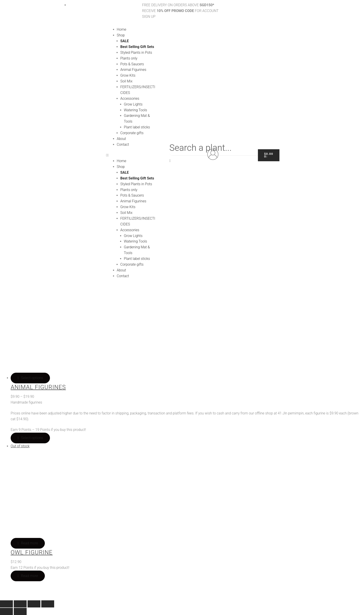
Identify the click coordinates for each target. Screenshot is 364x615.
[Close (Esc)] (48, 604)
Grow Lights (133, 104)
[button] (131, 155)
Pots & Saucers (132, 64)
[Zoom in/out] (6, 604)
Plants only (129, 58)
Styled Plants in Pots (136, 53)
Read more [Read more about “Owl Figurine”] (30, 576)
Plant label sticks (137, 127)
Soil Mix (126, 81)
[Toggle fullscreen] (20, 604)
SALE (125, 41)
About (121, 139)
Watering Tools (136, 110)
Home (122, 29)
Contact (123, 144)
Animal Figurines (133, 70)
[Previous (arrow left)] (6, 611)
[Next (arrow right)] (20, 611)
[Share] (34, 604)
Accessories (130, 99)
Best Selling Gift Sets (137, 47)
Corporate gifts (132, 133)
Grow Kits (128, 75)
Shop (121, 35)
